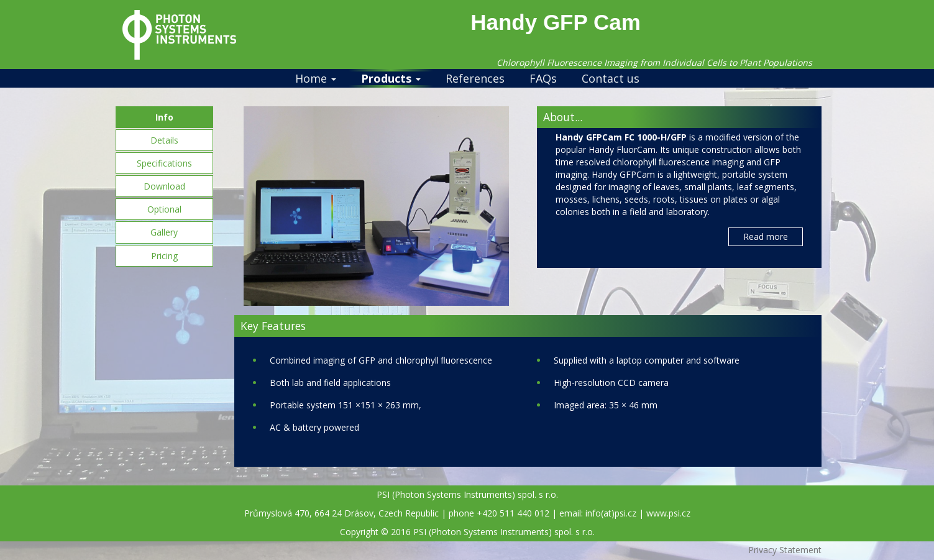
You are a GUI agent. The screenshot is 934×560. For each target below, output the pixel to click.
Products (391, 78)
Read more (766, 236)
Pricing (164, 256)
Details (164, 140)
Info (164, 117)
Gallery (164, 232)
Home (316, 78)
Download (164, 186)
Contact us (611, 78)
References (475, 78)
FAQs (543, 78)
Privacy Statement (785, 550)
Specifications (164, 163)
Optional (164, 209)
